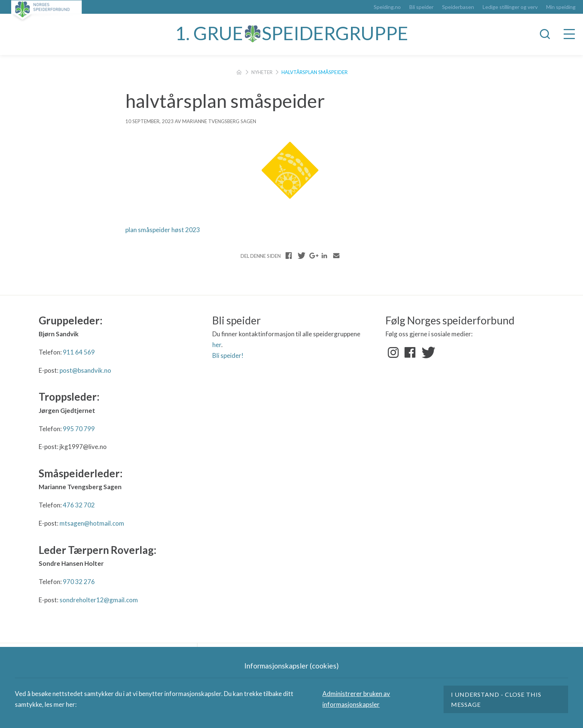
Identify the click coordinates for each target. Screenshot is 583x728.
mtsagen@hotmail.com (92, 523)
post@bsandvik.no (85, 370)
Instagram (393, 353)
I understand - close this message (496, 699)
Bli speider (421, 7)
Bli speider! (228, 355)
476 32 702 (79, 505)
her (217, 345)
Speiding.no (387, 7)
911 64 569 (79, 352)
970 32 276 (79, 582)
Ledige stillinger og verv (510, 7)
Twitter (427, 353)
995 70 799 (79, 429)
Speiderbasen (458, 7)
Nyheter (262, 72)
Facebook (410, 353)
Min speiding (561, 7)
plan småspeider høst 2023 (163, 230)
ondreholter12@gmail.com (100, 600)
